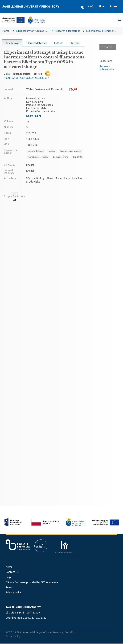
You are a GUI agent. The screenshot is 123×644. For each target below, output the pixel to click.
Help (8, 577)
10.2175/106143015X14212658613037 (26, 79)
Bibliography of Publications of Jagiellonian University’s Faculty (32, 31)
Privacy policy (14, 592)
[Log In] (101, 6)
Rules (9, 587)
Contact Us (12, 572)
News (9, 567)
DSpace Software (16, 582)
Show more (34, 116)
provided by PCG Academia (42, 582)
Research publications (68, 31)
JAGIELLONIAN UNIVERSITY (23, 607)
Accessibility (13, 636)
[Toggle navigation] (119, 21)
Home (6, 31)
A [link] (89, 7)
